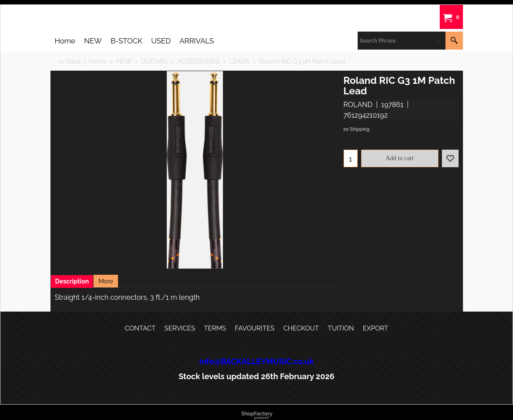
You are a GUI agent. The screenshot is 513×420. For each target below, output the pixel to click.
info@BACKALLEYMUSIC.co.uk (256, 361)
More (106, 281)
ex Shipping (357, 129)
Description (72, 281)
